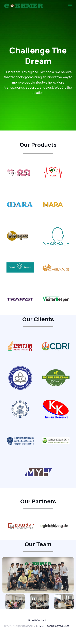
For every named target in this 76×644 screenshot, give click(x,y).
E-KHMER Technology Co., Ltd (51, 626)
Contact (41, 620)
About (31, 620)
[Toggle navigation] (70, 6)
